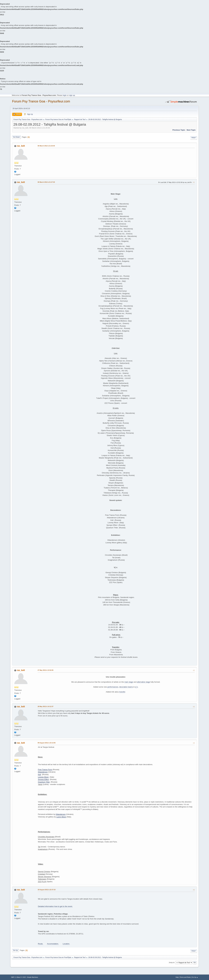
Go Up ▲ (195, 977)
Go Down (16, 137)
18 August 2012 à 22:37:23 (47, 890)
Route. (40, 944)
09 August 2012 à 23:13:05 (47, 743)
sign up (72, 95)
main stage (129, 682)
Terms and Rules (185, 977)
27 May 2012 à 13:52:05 (45, 670)
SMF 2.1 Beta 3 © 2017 (19, 977)
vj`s (136, 687)
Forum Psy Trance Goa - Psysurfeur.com (41, 101)
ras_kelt (21, 146)
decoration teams (126, 687)
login (65, 95)
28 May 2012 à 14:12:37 (45, 706)
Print (194, 138)
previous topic (179, 130)
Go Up (15, 950)
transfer (122, 692)
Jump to (172, 963)
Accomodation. (53, 944)
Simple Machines (33, 977)
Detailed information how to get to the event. (55, 906)
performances (113, 687)
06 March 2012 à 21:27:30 (46, 182)
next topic (191, 130)
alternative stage (144, 682)
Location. (66, 944)
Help (177, 977)
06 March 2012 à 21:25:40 (46, 146)
